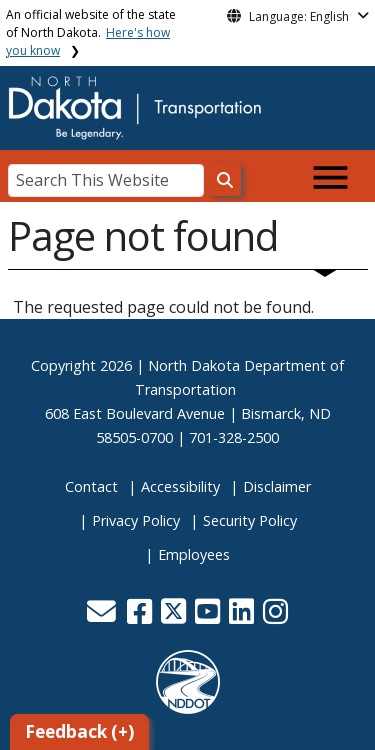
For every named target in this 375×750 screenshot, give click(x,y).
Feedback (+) (79, 731)
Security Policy (250, 520)
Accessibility (180, 486)
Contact (91, 486)
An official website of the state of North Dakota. (91, 32)
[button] (104, 616)
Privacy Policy (136, 520)
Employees (194, 554)
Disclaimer (277, 486)
